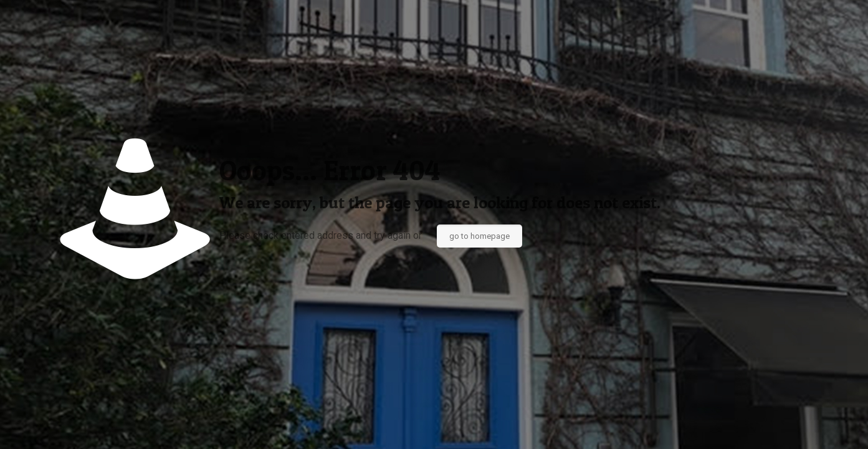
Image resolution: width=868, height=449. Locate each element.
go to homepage (479, 236)
